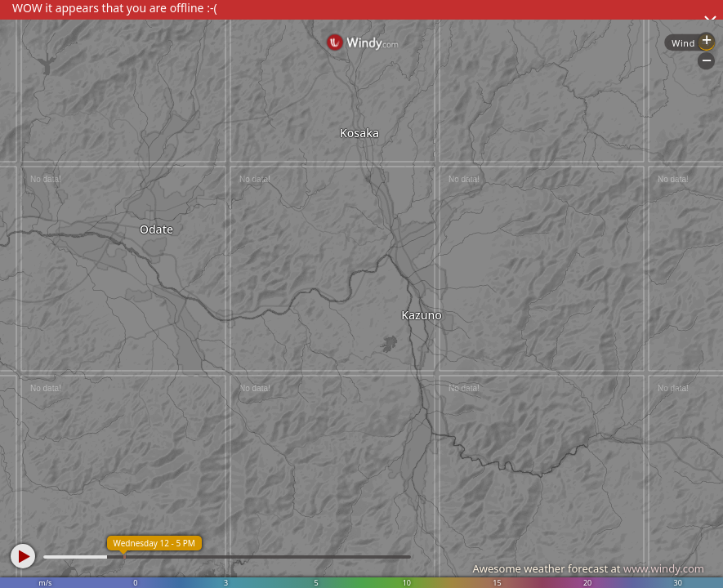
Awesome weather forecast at (588, 568)
